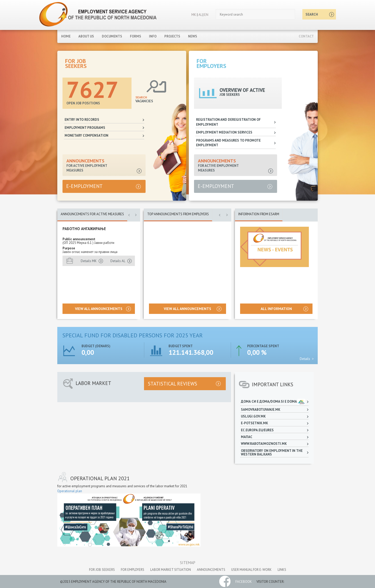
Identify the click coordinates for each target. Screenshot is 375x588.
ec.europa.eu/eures (257, 430)
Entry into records (82, 120)
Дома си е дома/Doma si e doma (273, 402)
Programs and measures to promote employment (228, 143)
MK (194, 15)
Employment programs (85, 128)
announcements (211, 570)
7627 (92, 89)
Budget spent (181, 346)
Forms (136, 36)
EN (206, 15)
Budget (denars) (96, 346)
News (193, 36)
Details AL (118, 261)
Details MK (89, 261)
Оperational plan (70, 491)
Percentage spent (263, 346)
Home (66, 36)
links (282, 570)
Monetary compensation (86, 135)
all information (276, 309)
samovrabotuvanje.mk (261, 410)
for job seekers (102, 570)
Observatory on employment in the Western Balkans (272, 453)
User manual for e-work (251, 570)
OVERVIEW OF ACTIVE (242, 92)
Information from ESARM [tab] (259, 214)
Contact (306, 36)
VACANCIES (144, 99)
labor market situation (171, 570)
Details (305, 359)
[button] (129, 217)
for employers (133, 570)
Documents (112, 36)
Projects (172, 36)
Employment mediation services (224, 132)
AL (200, 15)
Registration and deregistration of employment (228, 122)
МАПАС (247, 437)
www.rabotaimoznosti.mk (264, 444)
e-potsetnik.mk (255, 423)
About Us (86, 36)
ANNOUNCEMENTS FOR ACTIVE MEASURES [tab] (92, 214)
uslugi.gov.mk (254, 416)
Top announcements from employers (178, 214)
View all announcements (99, 309)
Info (153, 36)
